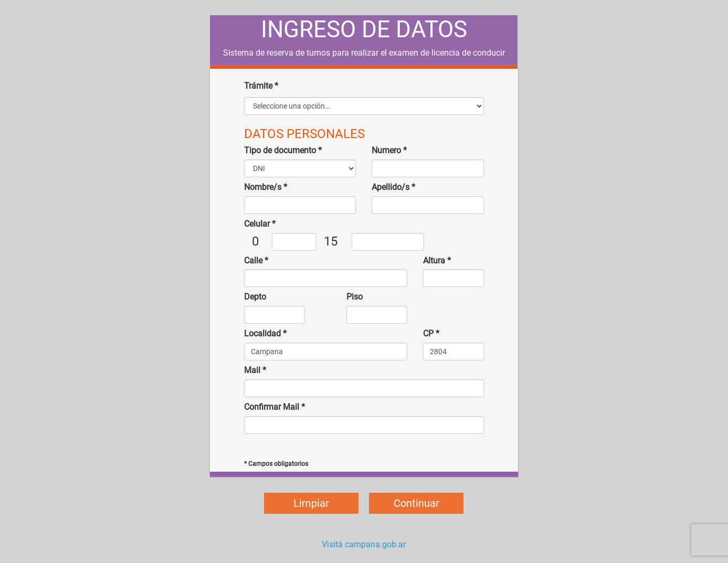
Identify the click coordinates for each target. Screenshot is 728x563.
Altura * (437, 261)
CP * (431, 333)
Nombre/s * (266, 187)
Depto (255, 297)
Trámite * (261, 86)
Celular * (260, 224)
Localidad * (265, 333)
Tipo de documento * (283, 150)
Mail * (255, 370)
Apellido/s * (393, 187)
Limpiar (311, 503)
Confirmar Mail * (275, 407)
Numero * (389, 150)
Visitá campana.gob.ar (364, 544)
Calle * (256, 261)
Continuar (416, 503)
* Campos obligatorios (276, 464)
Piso (355, 297)
